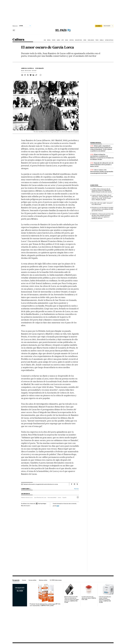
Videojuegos (91, 40)
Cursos (24, 580)
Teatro (54, 40)
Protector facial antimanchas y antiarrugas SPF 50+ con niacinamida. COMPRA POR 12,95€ (45, 605)
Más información (26, 506)
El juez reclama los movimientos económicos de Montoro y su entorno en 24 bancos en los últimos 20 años (102, 157)
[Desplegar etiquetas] (78, 497)
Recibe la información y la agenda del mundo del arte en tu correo (41, 484)
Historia (72, 40)
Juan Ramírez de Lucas (40, 497)
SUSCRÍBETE (99, 26)
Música (49, 40)
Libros (58, 40)
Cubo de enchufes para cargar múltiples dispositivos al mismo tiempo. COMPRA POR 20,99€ (105, 600)
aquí (58, 506)
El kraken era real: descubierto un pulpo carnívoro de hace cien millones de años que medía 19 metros (102, 209)
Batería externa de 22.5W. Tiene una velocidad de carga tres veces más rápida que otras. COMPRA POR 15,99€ (72, 600)
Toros (97, 40)
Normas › (77, 489)
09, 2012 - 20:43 (31, 71)
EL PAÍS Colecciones (56, 580)
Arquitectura (78, 40)
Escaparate (16, 580)
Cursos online (32, 580)
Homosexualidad (52, 497)
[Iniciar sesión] (108, 26)
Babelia (102, 40)
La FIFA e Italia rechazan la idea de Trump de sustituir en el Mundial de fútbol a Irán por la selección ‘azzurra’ (102, 190)
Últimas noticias (109, 40)
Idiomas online (43, 580)
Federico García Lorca (27, 497)
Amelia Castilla (27, 68)
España (64, 497)
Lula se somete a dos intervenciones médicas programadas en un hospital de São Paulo (102, 171)
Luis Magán (40, 68)
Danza (67, 40)
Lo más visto (94, 185)
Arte (63, 40)
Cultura (18, 40)
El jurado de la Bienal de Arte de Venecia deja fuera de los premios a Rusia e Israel (102, 165)
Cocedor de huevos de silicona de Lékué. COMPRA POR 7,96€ (89, 598)
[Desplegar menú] (14, 30)
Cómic (85, 40)
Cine (45, 40)
